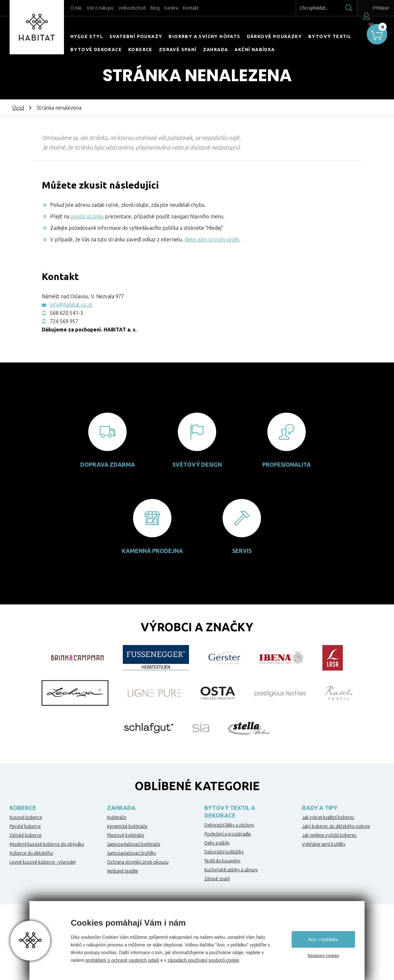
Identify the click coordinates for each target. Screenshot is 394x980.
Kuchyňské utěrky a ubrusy (231, 870)
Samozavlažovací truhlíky (132, 853)
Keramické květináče (127, 826)
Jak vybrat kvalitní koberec (328, 817)
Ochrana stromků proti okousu (138, 862)
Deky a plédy (217, 843)
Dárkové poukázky (274, 36)
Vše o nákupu (100, 8)
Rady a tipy (320, 808)
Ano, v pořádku (323, 939)
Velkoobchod (132, 8)
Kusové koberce (26, 817)
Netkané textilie (123, 871)
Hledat (339, 8)
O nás (76, 8)
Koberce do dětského (31, 853)
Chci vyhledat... (304, 8)
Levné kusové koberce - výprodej (43, 862)
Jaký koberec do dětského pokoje (336, 826)
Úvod (18, 108)
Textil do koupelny (222, 861)
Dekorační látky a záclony (229, 825)
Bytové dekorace (96, 50)
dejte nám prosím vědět (212, 239)
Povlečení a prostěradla (228, 834)
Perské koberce (25, 826)
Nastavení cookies (323, 956)
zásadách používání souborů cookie (203, 960)
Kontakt (191, 8)
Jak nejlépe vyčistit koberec (329, 835)
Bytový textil (330, 36)
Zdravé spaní (178, 50)
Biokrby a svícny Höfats (204, 36)
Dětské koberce (26, 835)
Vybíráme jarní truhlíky (324, 844)
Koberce (140, 50)
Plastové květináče (126, 835)
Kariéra (171, 8)
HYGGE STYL (87, 36)
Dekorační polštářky (224, 852)
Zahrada (216, 50)
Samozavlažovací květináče (134, 844)
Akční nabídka (255, 50)
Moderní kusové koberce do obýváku (47, 844)
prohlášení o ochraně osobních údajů (122, 960)
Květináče (117, 817)
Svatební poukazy (136, 36)
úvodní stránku (87, 216)
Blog (155, 8)
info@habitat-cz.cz (71, 305)
